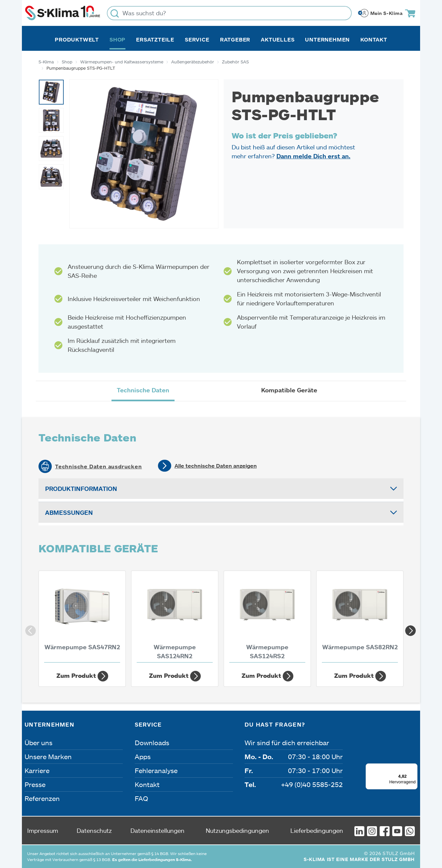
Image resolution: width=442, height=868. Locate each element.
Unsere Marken (48, 756)
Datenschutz (94, 830)
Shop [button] (117, 39)
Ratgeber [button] (235, 39)
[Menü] (413, 767)
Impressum (43, 830)
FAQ (141, 798)
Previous (29, 629)
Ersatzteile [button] (155, 39)
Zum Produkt (82, 676)
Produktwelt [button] (77, 39)
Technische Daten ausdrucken (99, 466)
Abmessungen (69, 513)
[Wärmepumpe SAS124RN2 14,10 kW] (175, 618)
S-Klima (46, 62)
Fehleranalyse (156, 770)
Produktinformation (81, 489)
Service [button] (197, 39)
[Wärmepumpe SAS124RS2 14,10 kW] (267, 618)
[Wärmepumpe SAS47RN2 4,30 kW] (82, 618)
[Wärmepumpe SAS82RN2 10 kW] (360, 618)
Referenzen (42, 798)
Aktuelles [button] (278, 39)
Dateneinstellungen (157, 830)
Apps (143, 756)
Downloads (152, 743)
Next (408, 629)
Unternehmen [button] (327, 39)
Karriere (37, 770)
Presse (35, 784)
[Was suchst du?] (229, 13)
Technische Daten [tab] (143, 390)
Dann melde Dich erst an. (313, 156)
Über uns (38, 743)
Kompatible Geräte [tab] (289, 390)
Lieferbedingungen (317, 830)
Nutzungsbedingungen (237, 830)
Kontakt (374, 39)
